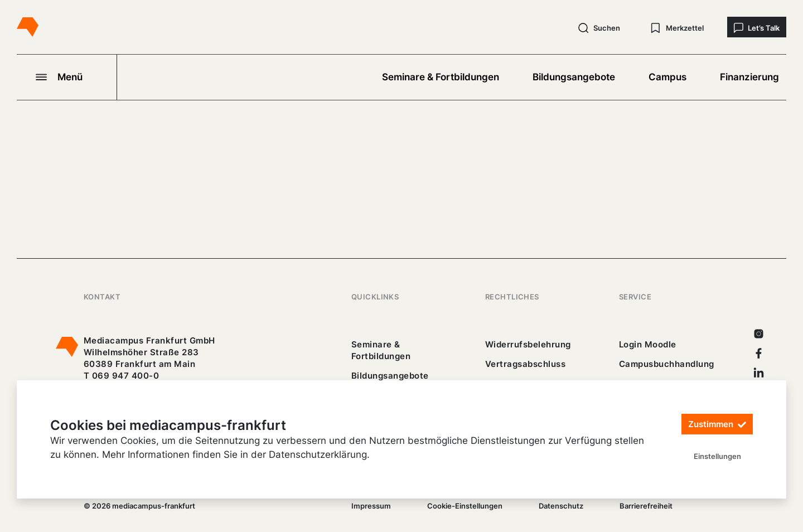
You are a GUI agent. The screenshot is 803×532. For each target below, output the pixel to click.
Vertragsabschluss (525, 364)
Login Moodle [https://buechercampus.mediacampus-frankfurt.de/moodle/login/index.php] (648, 344)
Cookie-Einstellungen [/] (465, 506)
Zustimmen (717, 425)
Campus (667, 77)
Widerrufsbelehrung (528, 344)
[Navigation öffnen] (67, 77)
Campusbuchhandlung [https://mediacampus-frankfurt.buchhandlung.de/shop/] (667, 364)
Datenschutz (561, 506)
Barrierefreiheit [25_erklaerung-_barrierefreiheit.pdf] (646, 506)
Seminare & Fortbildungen (441, 77)
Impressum (371, 506)
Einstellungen (717, 456)
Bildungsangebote (574, 77)
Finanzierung (749, 77)
